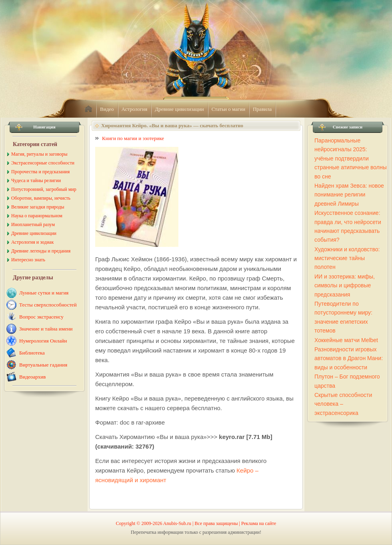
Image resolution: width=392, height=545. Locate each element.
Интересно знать (28, 260)
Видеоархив (32, 377)
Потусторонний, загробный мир (44, 189)
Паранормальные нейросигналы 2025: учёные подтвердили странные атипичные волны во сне (351, 158)
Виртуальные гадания (43, 365)
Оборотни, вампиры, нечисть (41, 198)
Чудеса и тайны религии (36, 180)
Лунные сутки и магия (44, 293)
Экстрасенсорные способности (43, 163)
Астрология (135, 109)
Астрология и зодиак (32, 242)
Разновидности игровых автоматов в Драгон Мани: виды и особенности (349, 358)
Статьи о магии (229, 109)
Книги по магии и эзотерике (133, 138)
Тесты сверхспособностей (48, 305)
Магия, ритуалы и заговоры (39, 154)
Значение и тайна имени (46, 329)
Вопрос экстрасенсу (41, 317)
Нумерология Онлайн (43, 341)
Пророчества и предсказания (40, 172)
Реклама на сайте (259, 523)
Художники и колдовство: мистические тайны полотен (347, 258)
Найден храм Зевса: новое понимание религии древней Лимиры (349, 195)
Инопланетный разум (33, 224)
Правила (262, 109)
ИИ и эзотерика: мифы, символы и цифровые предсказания (345, 286)
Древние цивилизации (179, 109)
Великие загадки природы (38, 207)
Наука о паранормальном (37, 216)
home (88, 109)
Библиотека (32, 353)
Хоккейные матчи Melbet (346, 340)
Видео (107, 109)
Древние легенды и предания (41, 251)
